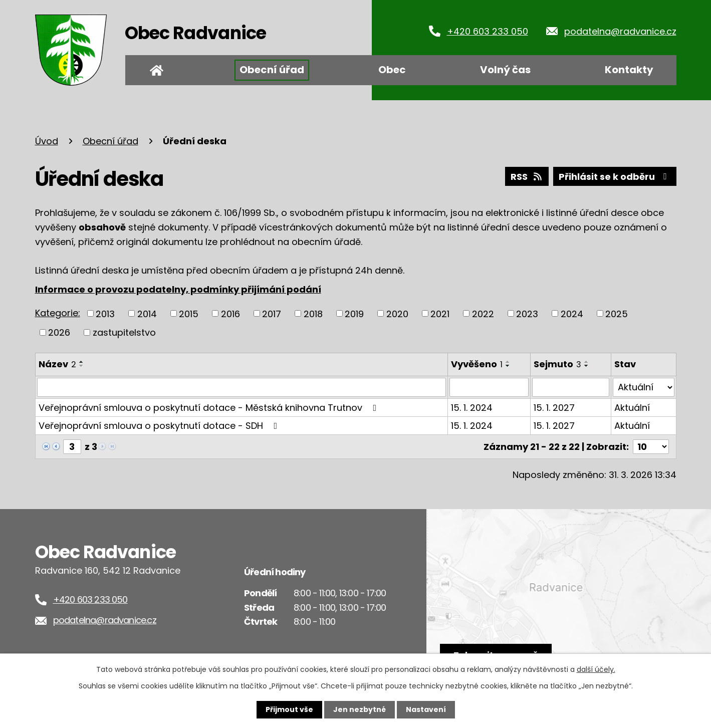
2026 (59, 332)
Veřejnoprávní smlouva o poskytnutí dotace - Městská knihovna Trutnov (210, 408)
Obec (392, 70)
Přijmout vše (289, 709)
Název (57, 364)
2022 (483, 313)
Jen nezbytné (360, 709)
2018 (313, 313)
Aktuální (632, 408)
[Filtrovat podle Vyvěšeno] (489, 387)
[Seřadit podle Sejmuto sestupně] (587, 366)
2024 (572, 313)
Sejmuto (557, 364)
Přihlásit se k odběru (615, 177)
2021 (440, 313)
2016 (230, 313)
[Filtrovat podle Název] (242, 387)
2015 (189, 313)
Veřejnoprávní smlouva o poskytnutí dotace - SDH (160, 426)
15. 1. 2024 (472, 408)
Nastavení (426, 709)
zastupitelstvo (124, 332)
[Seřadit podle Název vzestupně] (82, 362)
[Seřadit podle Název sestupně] (82, 366)
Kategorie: (58, 313)
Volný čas (505, 70)
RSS (527, 177)
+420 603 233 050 (488, 31)
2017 (272, 313)
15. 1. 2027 (554, 408)
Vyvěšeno (477, 364)
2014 (147, 313)
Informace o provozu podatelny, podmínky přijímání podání (178, 289)
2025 (617, 313)
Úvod (157, 70)
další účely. (596, 669)
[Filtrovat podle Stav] (643, 387)
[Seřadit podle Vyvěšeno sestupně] (508, 366)
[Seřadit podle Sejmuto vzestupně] (587, 362)
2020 (397, 313)
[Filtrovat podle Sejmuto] (571, 387)
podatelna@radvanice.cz (620, 31)
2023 (527, 313)
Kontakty (629, 70)
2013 (105, 313)
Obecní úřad (272, 70)
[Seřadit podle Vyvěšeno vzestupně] (508, 362)
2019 (354, 313)
